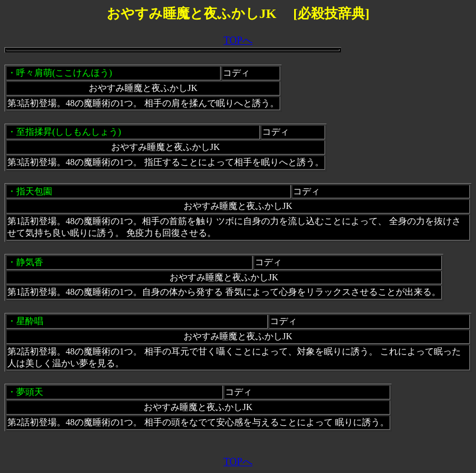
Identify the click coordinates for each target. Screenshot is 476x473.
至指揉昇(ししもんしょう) (69, 132)
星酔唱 (30, 321)
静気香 (30, 262)
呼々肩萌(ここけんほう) (64, 73)
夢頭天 (30, 392)
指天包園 (34, 191)
